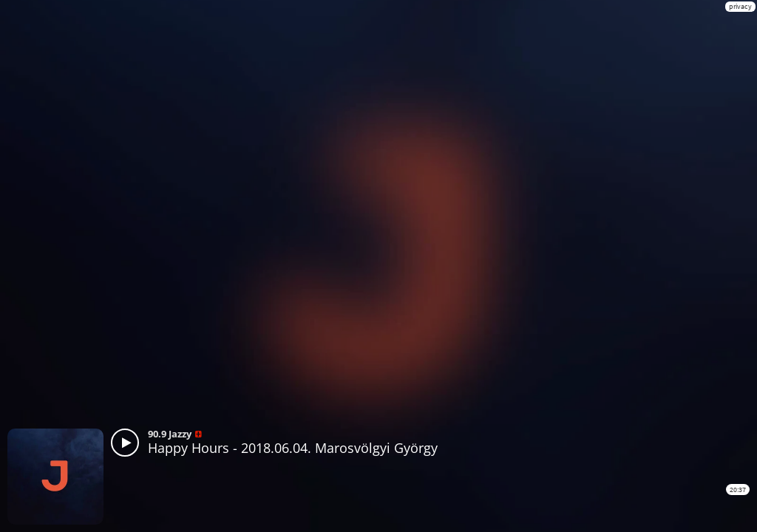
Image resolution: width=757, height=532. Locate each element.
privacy (740, 6)
